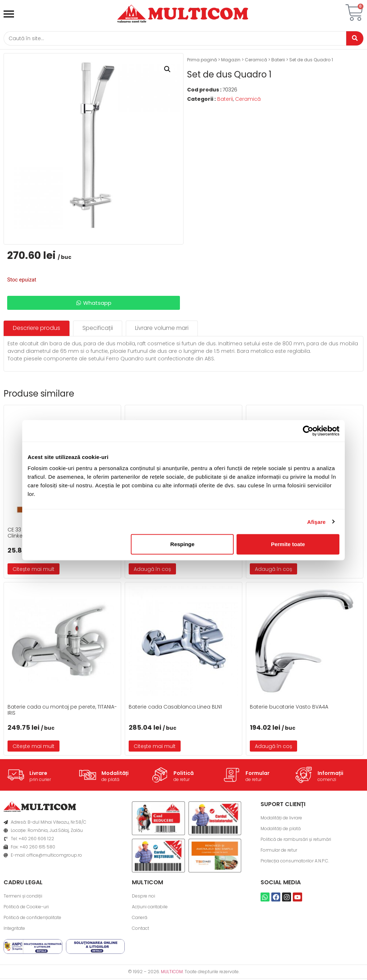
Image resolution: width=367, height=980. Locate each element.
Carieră (140, 919)
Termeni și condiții (23, 897)
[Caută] (173, 39)
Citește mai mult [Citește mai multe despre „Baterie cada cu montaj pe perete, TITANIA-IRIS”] (34, 747)
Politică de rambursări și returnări (296, 840)
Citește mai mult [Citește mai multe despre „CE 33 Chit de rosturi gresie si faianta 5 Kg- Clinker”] (34, 570)
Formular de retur (279, 851)
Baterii (278, 61)
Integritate (14, 929)
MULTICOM (172, 973)
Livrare (38, 774)
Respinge (182, 544)
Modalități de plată (281, 830)
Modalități (115, 774)
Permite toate (288, 544)
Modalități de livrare (281, 819)
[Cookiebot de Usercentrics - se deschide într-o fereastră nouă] (308, 431)
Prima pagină (202, 61)
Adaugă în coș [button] (152, 570)
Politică (183, 774)
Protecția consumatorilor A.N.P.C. (295, 862)
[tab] (37, 329)
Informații (330, 774)
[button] (167, 70)
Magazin (231, 61)
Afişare (316, 522)
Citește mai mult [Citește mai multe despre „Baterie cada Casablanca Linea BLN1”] (155, 747)
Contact (140, 929)
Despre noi (144, 897)
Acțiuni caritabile (150, 908)
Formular (258, 774)
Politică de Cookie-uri (26, 908)
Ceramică (256, 61)
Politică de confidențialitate (32, 919)
